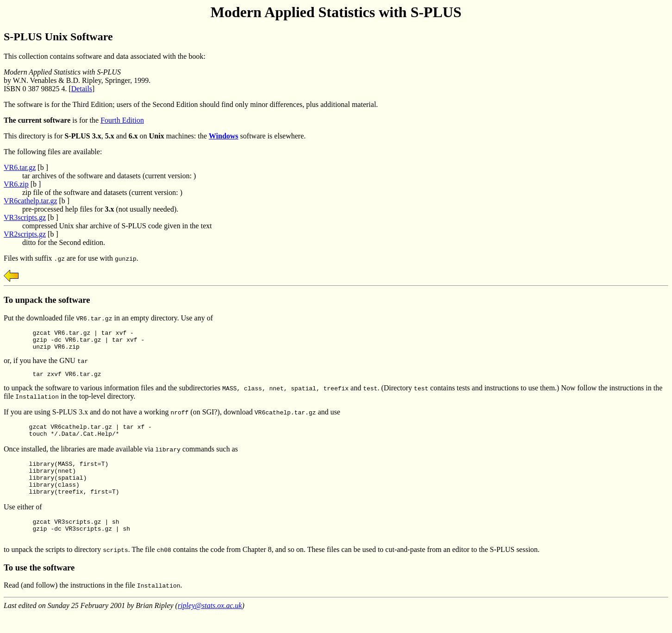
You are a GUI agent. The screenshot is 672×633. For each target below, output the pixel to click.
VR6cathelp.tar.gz (31, 201)
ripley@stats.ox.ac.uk (210, 625)
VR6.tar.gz (20, 167)
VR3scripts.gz (25, 217)
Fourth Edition (122, 120)
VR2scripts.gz (25, 234)
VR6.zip (16, 184)
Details (82, 89)
